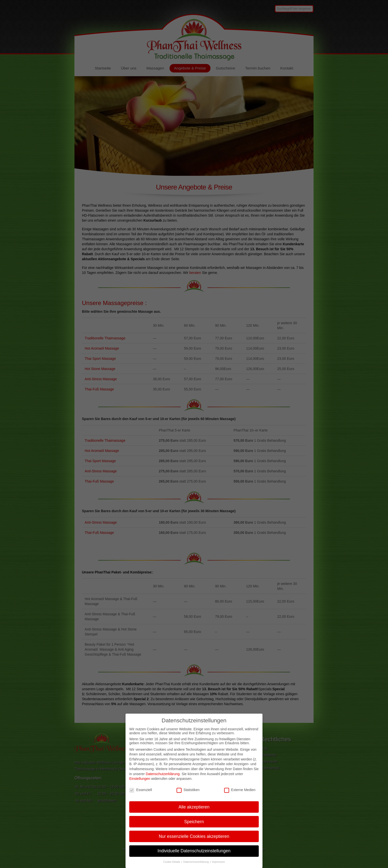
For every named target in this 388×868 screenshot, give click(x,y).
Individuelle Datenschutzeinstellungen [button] (194, 857)
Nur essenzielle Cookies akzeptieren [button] (194, 842)
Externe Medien (240, 796)
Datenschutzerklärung (163, 780)
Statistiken (188, 796)
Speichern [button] (194, 828)
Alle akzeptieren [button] (194, 813)
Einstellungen (140, 785)
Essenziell (141, 796)
